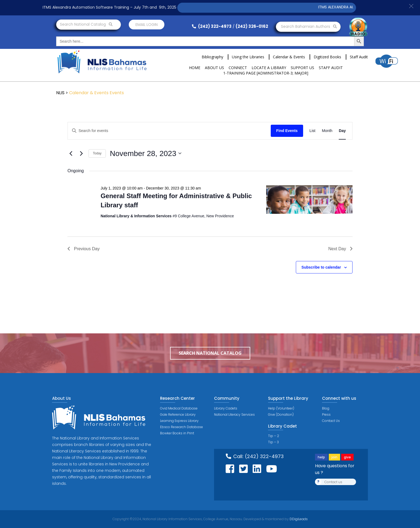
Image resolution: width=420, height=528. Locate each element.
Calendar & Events (289, 57)
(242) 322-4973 (212, 26)
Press (326, 414)
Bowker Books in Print (177, 433)
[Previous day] (71, 153)
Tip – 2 (274, 436)
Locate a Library (269, 68)
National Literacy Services (234, 414)
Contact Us (331, 421)
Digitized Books (327, 57)
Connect (238, 68)
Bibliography (212, 57)
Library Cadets (226, 408)
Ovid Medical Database (179, 408)
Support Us (302, 68)
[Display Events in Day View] (342, 131)
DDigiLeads (298, 519)
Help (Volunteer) (281, 408)
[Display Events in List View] (313, 131)
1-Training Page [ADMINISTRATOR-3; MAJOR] (266, 73)
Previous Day (84, 249)
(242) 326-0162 (252, 26)
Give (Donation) (281, 414)
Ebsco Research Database (182, 427)
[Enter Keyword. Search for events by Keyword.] (169, 131)
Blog (326, 408)
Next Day (340, 249)
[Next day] (81, 153)
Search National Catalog (86, 24)
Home (195, 68)
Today (97, 153)
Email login (147, 25)
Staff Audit (359, 57)
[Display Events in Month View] (327, 131)
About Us (214, 68)
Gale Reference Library (178, 414)
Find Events (287, 131)
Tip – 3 (273, 442)
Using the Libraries (248, 57)
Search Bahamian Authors (309, 26)
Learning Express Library (179, 421)
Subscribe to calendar (321, 267)
